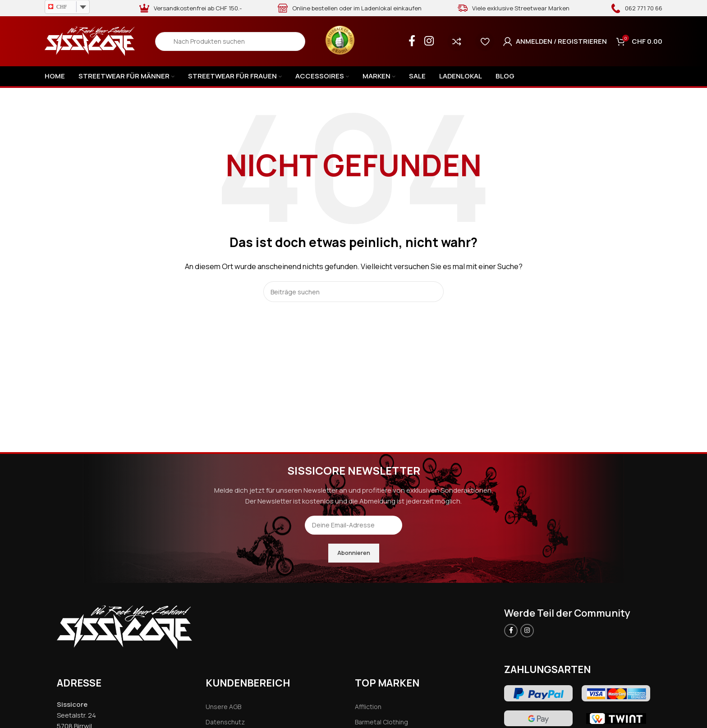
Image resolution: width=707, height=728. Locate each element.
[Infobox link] (636, 8)
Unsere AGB (223, 707)
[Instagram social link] (429, 41)
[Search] (230, 41)
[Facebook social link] (412, 41)
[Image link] (124, 626)
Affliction (368, 707)
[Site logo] (90, 41)
